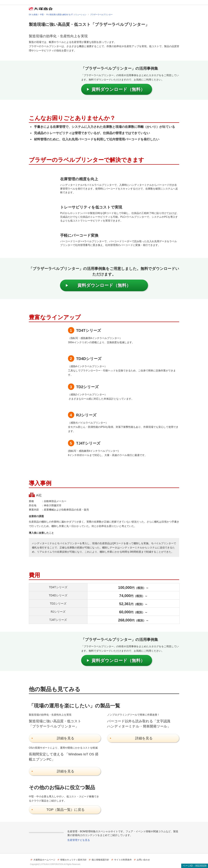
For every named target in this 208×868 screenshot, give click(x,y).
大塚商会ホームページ (44, 860)
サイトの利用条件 (123, 860)
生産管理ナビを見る (79, 840)
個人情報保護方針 (100, 860)
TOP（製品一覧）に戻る (66, 810)
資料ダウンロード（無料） (118, 89)
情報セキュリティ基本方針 (73, 860)
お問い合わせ (143, 860)
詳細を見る (66, 738)
